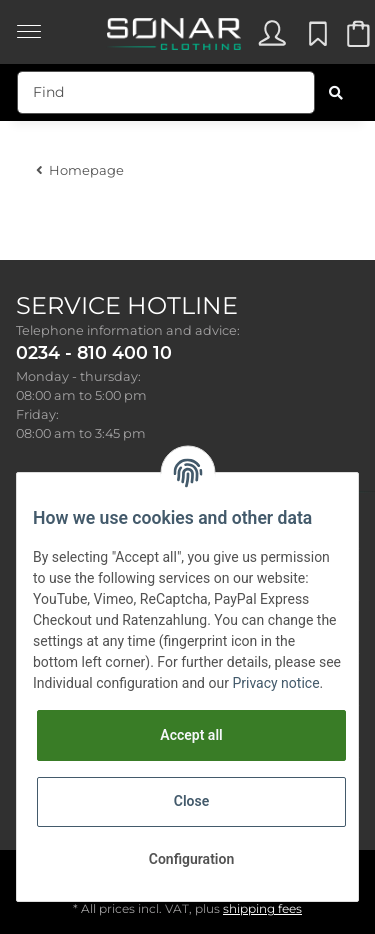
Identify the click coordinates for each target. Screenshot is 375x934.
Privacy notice (275, 683)
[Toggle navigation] (29, 21)
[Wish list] (315, 38)
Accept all (191, 735)
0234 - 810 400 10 (94, 352)
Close (191, 801)
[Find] (166, 92)
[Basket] (357, 38)
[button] (271, 38)
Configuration (191, 859)
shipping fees (262, 908)
